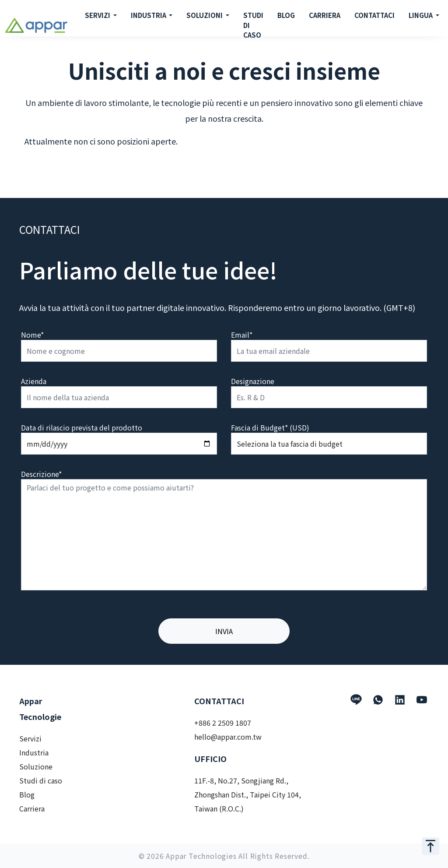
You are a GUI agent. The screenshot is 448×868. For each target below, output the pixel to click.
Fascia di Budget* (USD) (270, 427)
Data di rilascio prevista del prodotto (82, 427)
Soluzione (36, 766)
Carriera (32, 808)
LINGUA (421, 15)
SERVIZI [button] (98, 15)
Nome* (32, 335)
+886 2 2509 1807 (223, 723)
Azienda (34, 381)
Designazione (253, 381)
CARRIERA (325, 15)
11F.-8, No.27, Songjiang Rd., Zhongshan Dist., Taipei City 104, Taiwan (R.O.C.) (248, 794)
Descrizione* (41, 474)
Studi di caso (41, 780)
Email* (242, 335)
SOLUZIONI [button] (205, 15)
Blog (27, 794)
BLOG (286, 15)
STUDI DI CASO (253, 25)
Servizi (30, 738)
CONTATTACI (374, 15)
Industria (34, 752)
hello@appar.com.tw (228, 737)
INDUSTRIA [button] (149, 15)
